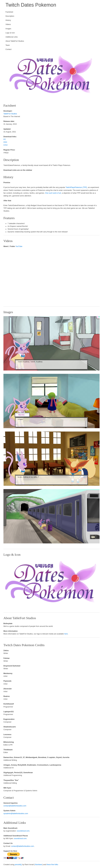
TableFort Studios (10, 114)
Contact (8, 49)
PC (5, 139)
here (66, 634)
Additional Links (12, 37)
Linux (6, 145)
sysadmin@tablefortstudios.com (16, 814)
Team (8, 45)
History (8, 20)
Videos (8, 24)
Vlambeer (38, 865)
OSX (5, 142)
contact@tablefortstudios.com (15, 806)
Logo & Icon (10, 33)
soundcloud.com (23, 831)
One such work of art (53, 193)
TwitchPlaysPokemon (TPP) (76, 187)
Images (8, 29)
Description (10, 16)
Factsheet (9, 12)
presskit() (18, 865)
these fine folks (52, 865)
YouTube (19, 246)
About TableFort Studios (15, 41)
